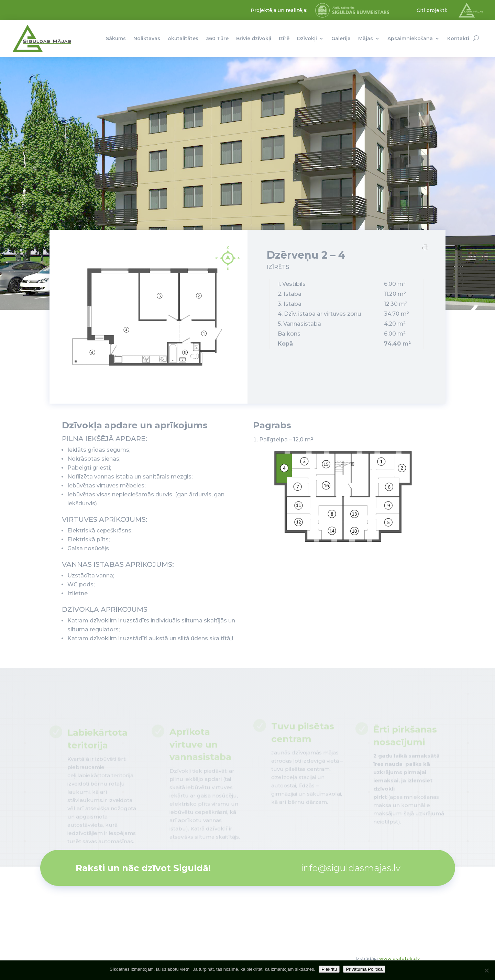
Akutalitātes (183, 38)
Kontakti (458, 38)
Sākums (116, 38)
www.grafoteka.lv (399, 958)
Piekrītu (329, 969)
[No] (486, 970)
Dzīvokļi (307, 38)
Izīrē (284, 38)
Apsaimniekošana (410, 38)
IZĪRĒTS (278, 267)
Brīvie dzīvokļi (254, 38)
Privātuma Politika (364, 969)
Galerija (341, 38)
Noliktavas (147, 38)
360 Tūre (217, 38)
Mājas (366, 38)
